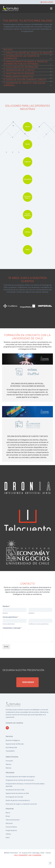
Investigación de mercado (14, 797)
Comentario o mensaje (12, 628)
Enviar (6, 647)
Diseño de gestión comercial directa (18, 800)
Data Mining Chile (11, 748)
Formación (9, 761)
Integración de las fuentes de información (20, 780)
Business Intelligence (13, 740)
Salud (8, 838)
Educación (9, 823)
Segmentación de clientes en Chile (17, 793)
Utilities (8, 834)
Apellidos (32, 613)
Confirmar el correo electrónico (39, 624)
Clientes (8, 764)
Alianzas (9, 768)
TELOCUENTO (10, 751)
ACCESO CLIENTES (47, 2)
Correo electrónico (11, 617)
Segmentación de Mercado (15, 744)
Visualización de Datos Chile (15, 790)
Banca (8, 813)
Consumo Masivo (11, 827)
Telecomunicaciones (13, 820)
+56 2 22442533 (20, 855)
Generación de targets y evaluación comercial (21, 804)
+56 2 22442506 (35, 855)
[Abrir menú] (51, 9)
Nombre (6, 606)
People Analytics (11, 831)
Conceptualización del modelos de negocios (20, 777)
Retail (8, 816)
